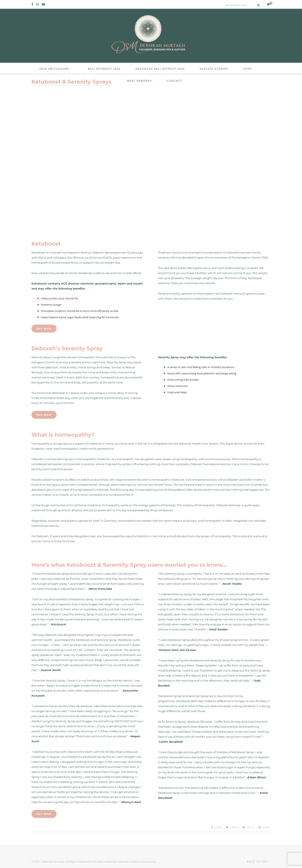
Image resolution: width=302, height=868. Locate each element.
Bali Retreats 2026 (104, 69)
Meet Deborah (139, 81)
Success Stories (214, 69)
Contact (174, 81)
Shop (248, 69)
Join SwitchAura (54, 69)
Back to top (259, 862)
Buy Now (44, 329)
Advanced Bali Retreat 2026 (160, 69)
